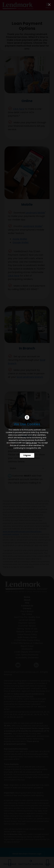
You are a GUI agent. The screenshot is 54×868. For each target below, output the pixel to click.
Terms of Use (31, 443)
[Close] (49, 5)
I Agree (27, 455)
